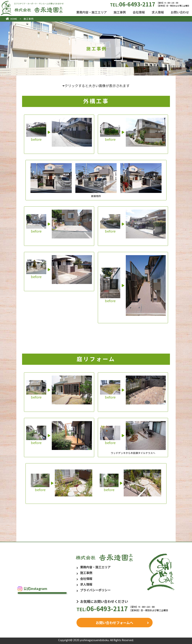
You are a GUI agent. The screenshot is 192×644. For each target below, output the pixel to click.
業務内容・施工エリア (92, 12)
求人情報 (158, 12)
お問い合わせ (180, 12)
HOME (11, 19)
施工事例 (120, 12)
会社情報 (139, 12)
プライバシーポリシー (95, 590)
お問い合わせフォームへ (114, 623)
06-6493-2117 (150, 4)
